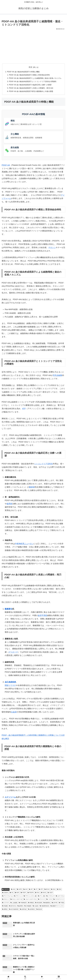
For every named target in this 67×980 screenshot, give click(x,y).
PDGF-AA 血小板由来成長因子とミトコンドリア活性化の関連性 (33, 82)
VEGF (50, 893)
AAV (25, 890)
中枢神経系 (23, 903)
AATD (19, 890)
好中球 (55, 903)
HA (11, 893)
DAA (53, 890)
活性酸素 (28, 906)
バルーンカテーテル (30, 900)
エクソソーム (10, 797)
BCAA (47, 890)
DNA (59, 890)
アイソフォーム (7, 896)
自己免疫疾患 (10, 682)
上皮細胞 (14, 903)
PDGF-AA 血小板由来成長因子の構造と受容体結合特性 (29, 75)
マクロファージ (59, 900)
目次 (31, 67)
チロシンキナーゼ (16, 900)
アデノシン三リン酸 (30, 896)
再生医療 (39, 903)
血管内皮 (23, 910)
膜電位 (5, 910)
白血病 (14, 712)
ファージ (41, 900)
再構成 (31, 903)
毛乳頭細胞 (57, 376)
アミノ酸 (41, 896)
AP (31, 890)
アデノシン (18, 896)
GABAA (5, 893)
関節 (7, 686)
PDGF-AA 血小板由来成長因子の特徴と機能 (23, 72)
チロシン (52, 248)
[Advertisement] (33, 46)
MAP (17, 893)
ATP (24, 409)
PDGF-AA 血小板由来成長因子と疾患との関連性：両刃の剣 (31, 88)
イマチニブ (50, 896)
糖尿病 (32, 487)
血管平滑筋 (43, 616)
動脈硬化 (8, 609)
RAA (37, 893)
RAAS (44, 893)
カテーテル (60, 896)
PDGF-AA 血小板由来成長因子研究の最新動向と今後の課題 (31, 92)
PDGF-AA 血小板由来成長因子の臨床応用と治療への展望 (30, 85)
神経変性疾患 (44, 906)
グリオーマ (13, 652)
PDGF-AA (6, 166)
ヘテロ (49, 900)
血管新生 (32, 910)
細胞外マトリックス (57, 906)
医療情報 (6, 890)
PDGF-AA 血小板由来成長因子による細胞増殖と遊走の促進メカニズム (35, 78)
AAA (13, 890)
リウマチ (12, 686)
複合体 (39, 910)
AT (36, 890)
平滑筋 (62, 903)
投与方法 (13, 906)
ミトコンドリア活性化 (43, 464)
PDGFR (31, 893)
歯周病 (9, 504)
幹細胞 (5, 906)
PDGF (23, 893)
